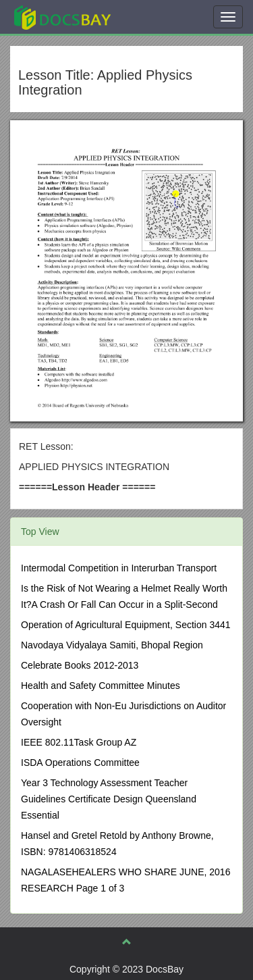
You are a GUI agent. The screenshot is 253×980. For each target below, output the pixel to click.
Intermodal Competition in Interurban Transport (119, 568)
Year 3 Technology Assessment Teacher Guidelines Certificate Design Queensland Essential (109, 799)
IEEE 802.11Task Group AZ (79, 742)
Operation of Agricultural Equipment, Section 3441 (126, 625)
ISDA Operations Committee (80, 763)
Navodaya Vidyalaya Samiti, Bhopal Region (112, 645)
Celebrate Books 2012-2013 (80, 665)
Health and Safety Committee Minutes (101, 686)
